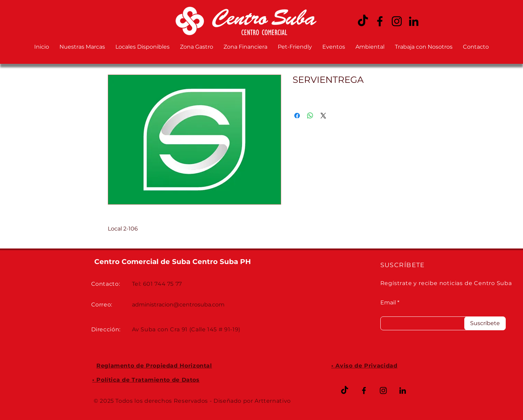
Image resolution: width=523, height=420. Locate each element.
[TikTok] (345, 390)
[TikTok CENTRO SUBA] (363, 21)
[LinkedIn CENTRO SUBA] (414, 21)
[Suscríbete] (485, 323)
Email (388, 303)
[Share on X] (323, 116)
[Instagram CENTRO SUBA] (397, 21)
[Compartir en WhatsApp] (310, 116)
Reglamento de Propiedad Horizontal (154, 366)
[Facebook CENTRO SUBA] (380, 21)
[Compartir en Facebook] (297, 116)
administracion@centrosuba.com (178, 305)
